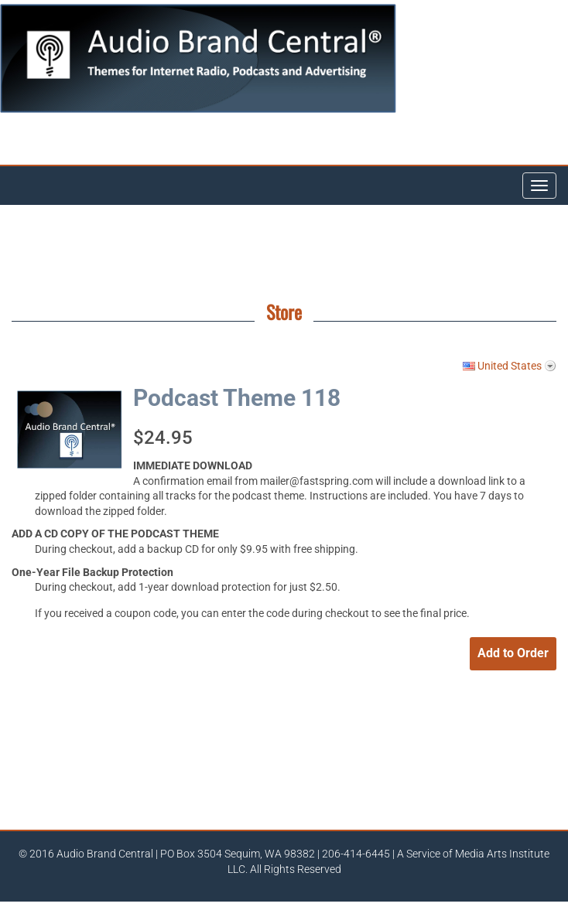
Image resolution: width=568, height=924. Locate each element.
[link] (358, 730)
